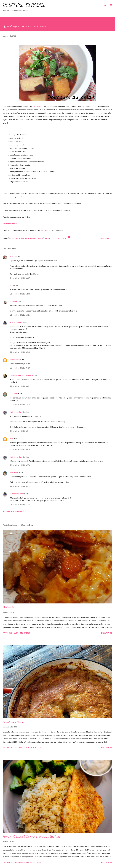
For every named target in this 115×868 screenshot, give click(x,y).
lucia (12, 286)
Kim (12, 438)
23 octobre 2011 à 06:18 (20, 449)
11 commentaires (22, 633)
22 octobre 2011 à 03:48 (20, 352)
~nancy (13, 256)
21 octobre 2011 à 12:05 (20, 294)
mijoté (41, 238)
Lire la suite (107, 633)
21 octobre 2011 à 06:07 (20, 278)
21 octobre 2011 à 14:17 (20, 315)
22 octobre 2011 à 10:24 (20, 405)
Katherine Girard (17, 322)
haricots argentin (20, 238)
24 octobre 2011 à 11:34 (20, 505)
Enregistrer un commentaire (14, 511)
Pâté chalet (9, 607)
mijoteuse (49, 238)
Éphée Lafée (15, 359)
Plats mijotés (37, 106)
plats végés (60, 238)
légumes (33, 238)
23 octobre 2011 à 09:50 (20, 465)
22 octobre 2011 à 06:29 (20, 386)
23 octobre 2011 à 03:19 (20, 431)
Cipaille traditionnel (13, 722)
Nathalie (14, 301)
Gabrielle (14, 394)
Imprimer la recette (10, 224)
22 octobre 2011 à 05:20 (20, 368)
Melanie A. (14, 473)
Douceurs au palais (24, 5)
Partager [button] (105, 238)
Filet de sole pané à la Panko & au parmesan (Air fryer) (32, 837)
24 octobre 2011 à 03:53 (20, 486)
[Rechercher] (105, 4)
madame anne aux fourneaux (22, 375)
